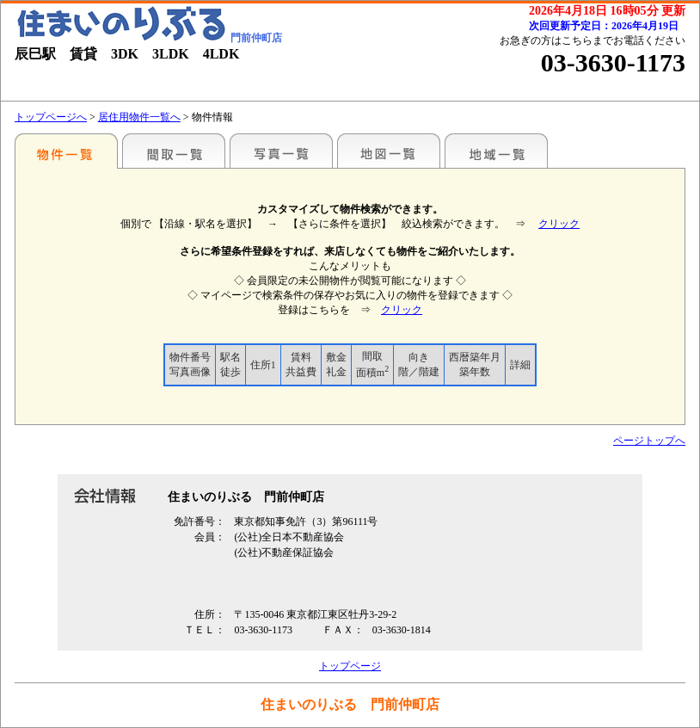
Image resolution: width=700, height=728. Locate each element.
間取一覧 (174, 151)
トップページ (350, 666)
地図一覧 (389, 151)
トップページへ (51, 117)
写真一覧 (281, 151)
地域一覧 (496, 151)
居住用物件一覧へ (139, 117)
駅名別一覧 (66, 151)
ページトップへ (649, 441)
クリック (559, 224)
